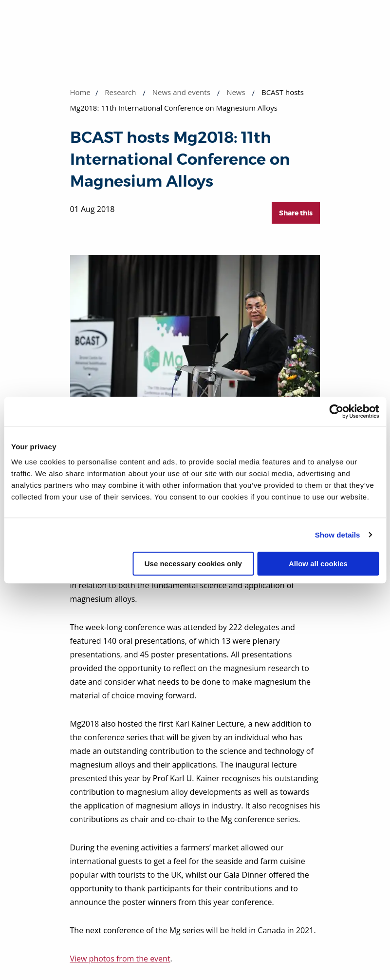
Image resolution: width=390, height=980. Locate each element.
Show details (338, 535)
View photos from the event (120, 959)
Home (80, 92)
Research (120, 92)
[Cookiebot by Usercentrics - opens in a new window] (336, 411)
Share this (296, 213)
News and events (181, 92)
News (236, 92)
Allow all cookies (318, 564)
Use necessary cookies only (193, 564)
